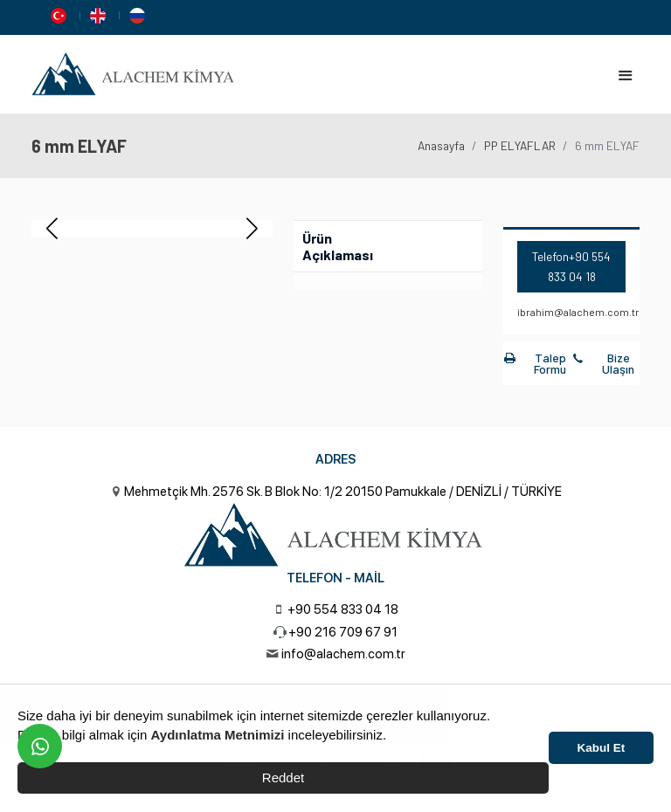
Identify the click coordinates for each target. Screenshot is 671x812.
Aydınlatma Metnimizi (218, 735)
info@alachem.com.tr (343, 654)
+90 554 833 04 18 (343, 609)
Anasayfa (441, 145)
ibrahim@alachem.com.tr (578, 312)
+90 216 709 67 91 (343, 632)
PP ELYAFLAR (520, 145)
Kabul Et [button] (602, 748)
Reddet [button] (283, 778)
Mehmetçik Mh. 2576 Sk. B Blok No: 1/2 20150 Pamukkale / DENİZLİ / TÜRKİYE (343, 492)
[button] (252, 229)
